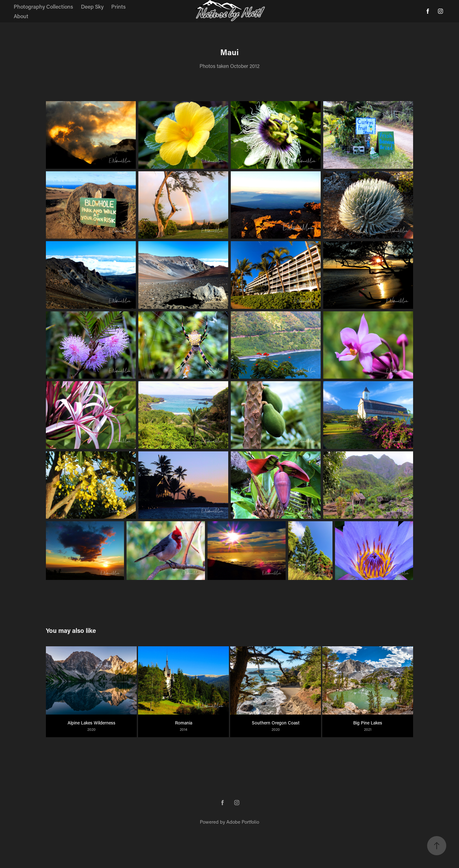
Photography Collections (43, 6)
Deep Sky (92, 6)
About (21, 16)
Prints (118, 6)
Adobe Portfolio (243, 822)
